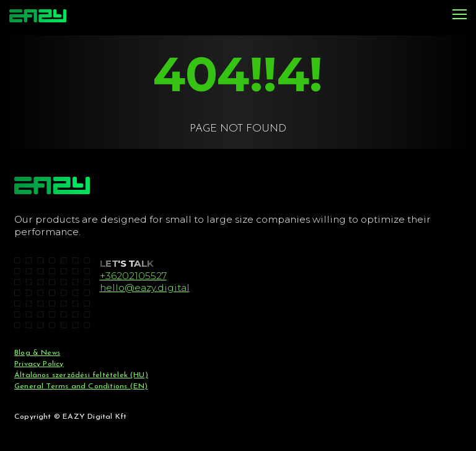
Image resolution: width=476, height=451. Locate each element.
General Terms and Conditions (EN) (81, 386)
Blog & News (37, 353)
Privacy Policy (39, 364)
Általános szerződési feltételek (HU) (81, 375)
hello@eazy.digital (145, 288)
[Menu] (459, 16)
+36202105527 (133, 276)
